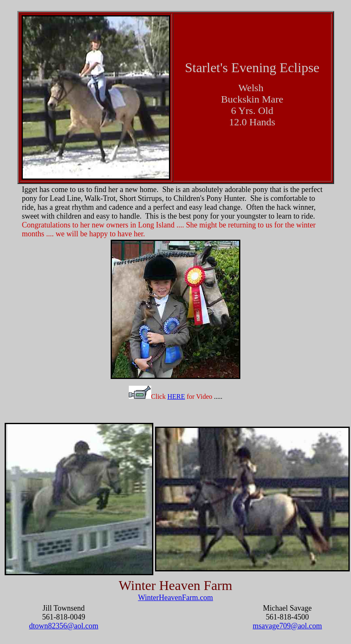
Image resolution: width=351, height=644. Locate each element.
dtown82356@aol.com (64, 626)
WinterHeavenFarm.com (176, 598)
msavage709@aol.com (287, 626)
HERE (176, 396)
